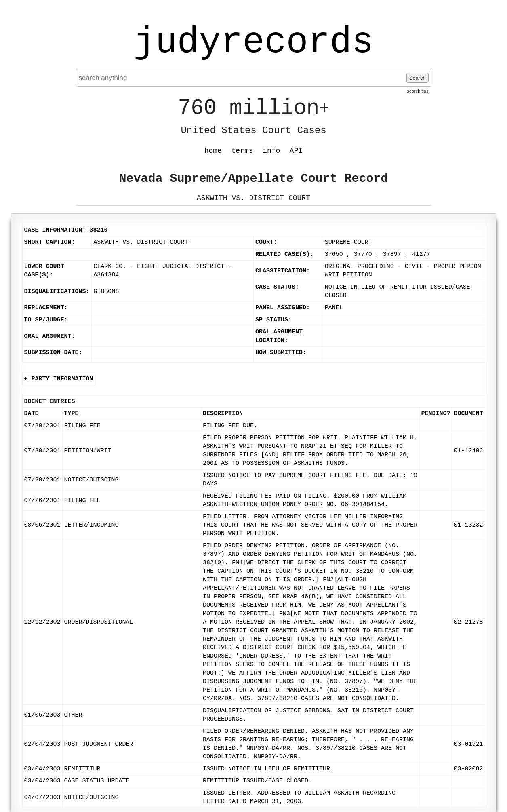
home (213, 151)
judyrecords (253, 42)
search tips (418, 91)
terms (242, 151)
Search (418, 78)
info (271, 151)
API (296, 151)
